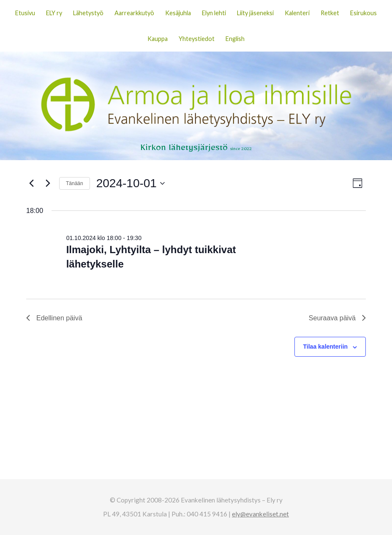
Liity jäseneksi (255, 13)
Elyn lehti (214, 13)
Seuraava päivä (337, 318)
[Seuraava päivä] (48, 183)
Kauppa (158, 39)
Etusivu (25, 13)
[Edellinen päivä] (31, 183)
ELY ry (54, 13)
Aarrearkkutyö (134, 13)
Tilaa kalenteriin (326, 347)
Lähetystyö (88, 13)
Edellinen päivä (54, 318)
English (235, 39)
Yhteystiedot (197, 39)
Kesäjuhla (178, 13)
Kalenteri (297, 13)
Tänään (75, 183)
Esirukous (363, 13)
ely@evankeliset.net (260, 514)
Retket (330, 13)
